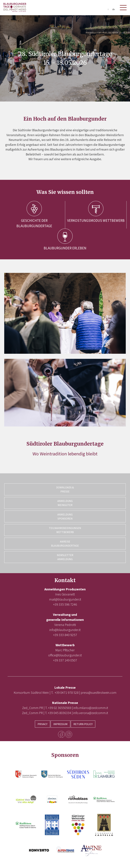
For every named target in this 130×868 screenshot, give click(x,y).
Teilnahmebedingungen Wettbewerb (65, 530)
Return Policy (83, 724)
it (108, 9)
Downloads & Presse (65, 489)
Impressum (60, 724)
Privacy (42, 724)
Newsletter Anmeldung (65, 557)
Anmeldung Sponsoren (65, 516)
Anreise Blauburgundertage (65, 544)
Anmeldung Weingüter (65, 503)
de (113, 9)
